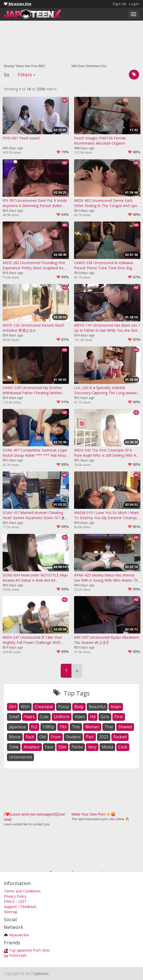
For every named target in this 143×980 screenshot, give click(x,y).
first (119, 717)
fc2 (34, 727)
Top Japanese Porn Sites (29, 950)
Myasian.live (19, 935)
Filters (26, 75)
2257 (22, 901)
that (109, 727)
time (14, 747)
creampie (44, 707)
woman (92, 727)
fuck (30, 737)
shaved (125, 727)
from (56, 737)
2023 (104, 737)
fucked (120, 737)
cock (123, 747)
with (25, 707)
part (90, 737)
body (79, 707)
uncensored (20, 757)
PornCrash (18, 955)
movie (15, 737)
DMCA (9, 901)
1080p (48, 727)
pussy (64, 707)
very (92, 747)
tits (63, 727)
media (107, 747)
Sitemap (11, 912)
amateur (32, 747)
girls (105, 717)
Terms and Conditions (22, 891)
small (14, 717)
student (73, 737)
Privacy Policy (15, 896)
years (29, 717)
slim (62, 747)
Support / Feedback (20, 907)
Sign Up (119, 4)
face (49, 747)
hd (93, 717)
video (80, 717)
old (43, 737)
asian (116, 707)
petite (77, 747)
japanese (17, 727)
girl (12, 707)
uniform (62, 717)
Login (134, 4)
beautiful (97, 707)
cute (44, 717)
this (76, 727)
